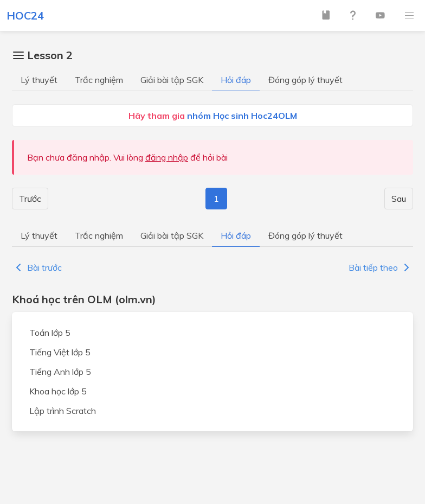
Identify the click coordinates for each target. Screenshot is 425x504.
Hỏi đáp (236, 80)
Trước (30, 199)
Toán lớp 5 (50, 333)
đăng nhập (167, 157)
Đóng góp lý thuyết (305, 80)
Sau (399, 199)
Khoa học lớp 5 (58, 391)
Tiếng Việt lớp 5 (60, 352)
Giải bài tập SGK (172, 80)
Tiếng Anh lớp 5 (60, 372)
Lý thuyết (39, 80)
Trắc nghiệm (99, 80)
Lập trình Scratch (63, 411)
